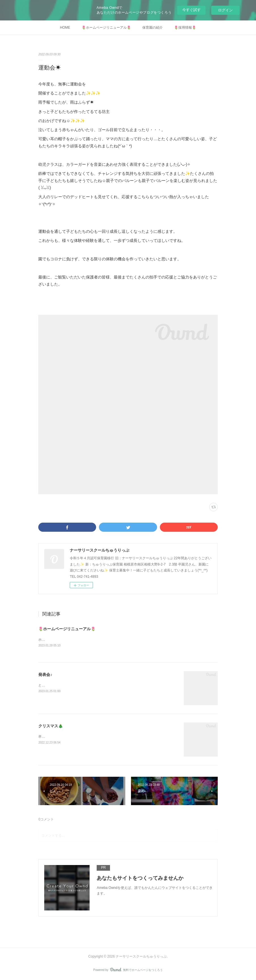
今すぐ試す (192, 10)
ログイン (225, 10)
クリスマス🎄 (51, 726)
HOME (65, 28)
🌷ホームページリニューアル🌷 (106, 28)
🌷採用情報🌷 (185, 28)
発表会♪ (45, 675)
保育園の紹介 (153, 28)
